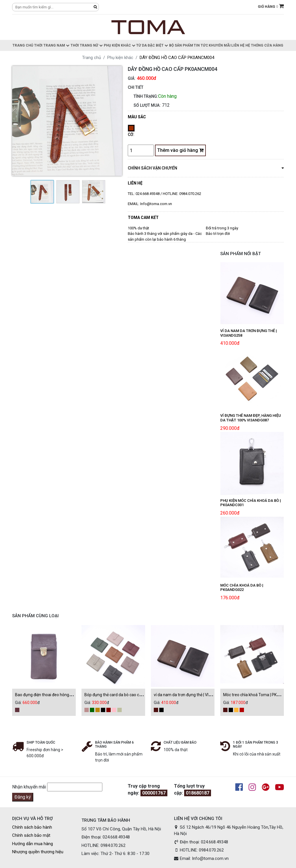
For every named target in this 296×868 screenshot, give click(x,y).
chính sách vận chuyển (206, 168)
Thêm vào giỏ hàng (180, 150)
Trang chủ (23, 45)
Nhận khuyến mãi (29, 787)
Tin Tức (201, 45)
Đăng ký (23, 797)
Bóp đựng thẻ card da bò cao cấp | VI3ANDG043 (127, 695)
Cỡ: (131, 134)
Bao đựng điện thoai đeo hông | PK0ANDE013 (56, 695)
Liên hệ (238, 45)
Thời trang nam (52, 45)
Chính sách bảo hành (32, 827)
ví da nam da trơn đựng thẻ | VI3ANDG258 (191, 695)
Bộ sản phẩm (181, 45)
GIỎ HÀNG (271, 7)
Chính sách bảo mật (31, 835)
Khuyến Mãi (220, 45)
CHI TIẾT (136, 87)
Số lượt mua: (147, 105)
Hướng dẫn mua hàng (33, 844)
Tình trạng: (146, 96)
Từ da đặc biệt (152, 45)
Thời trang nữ (87, 45)
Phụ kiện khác (120, 45)
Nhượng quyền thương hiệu (38, 852)
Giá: (132, 78)
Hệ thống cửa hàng (264, 45)
